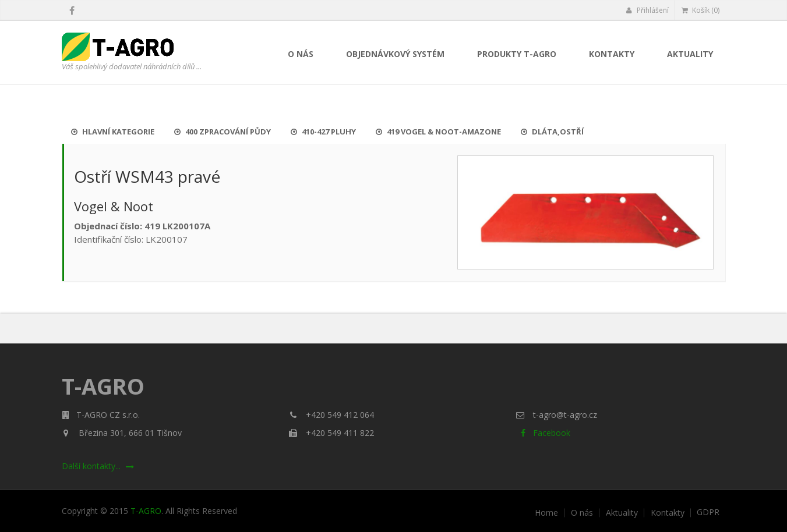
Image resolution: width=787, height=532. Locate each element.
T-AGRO (146, 511)
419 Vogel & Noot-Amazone (438, 132)
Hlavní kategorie (113, 132)
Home (546, 513)
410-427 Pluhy (323, 132)
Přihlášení (647, 10)
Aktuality (690, 54)
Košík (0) (700, 10)
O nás (301, 54)
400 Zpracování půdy (223, 132)
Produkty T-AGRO (517, 54)
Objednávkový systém (395, 54)
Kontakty (612, 54)
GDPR (708, 512)
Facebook (543, 433)
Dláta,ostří (552, 132)
